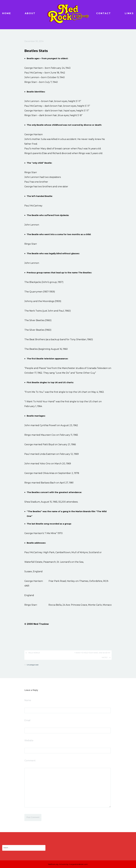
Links (129, 13)
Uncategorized (33, 665)
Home (7, 13)
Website (29, 740)
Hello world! (34, 653)
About (30, 13)
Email (27, 720)
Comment (30, 761)
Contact (104, 13)
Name (28, 700)
